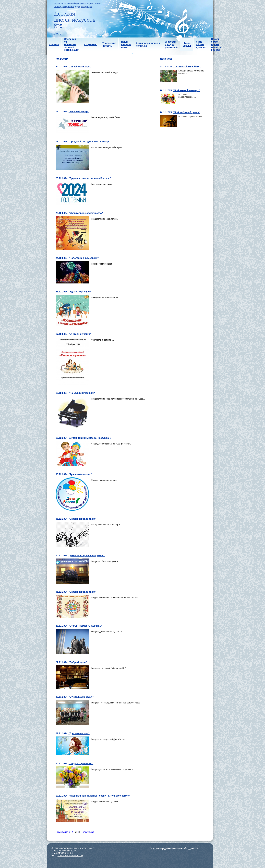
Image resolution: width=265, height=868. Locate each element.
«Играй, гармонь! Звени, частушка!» (90, 438)
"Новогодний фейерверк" (84, 258)
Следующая (88, 832)
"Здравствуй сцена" (80, 292)
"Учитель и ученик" (80, 334)
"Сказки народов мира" (82, 519)
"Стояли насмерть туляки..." (85, 626)
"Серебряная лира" (80, 67)
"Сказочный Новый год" (187, 67)
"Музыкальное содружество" (86, 213)
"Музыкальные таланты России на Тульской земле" (99, 796)
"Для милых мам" (79, 733)
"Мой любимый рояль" (186, 112)
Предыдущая (62, 832)
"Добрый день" (78, 662)
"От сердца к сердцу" (81, 697)
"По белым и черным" (82, 393)
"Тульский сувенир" (80, 474)
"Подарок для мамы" (81, 763)
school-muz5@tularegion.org (70, 855)
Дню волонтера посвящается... (87, 555)
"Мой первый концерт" (186, 90)
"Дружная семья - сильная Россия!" (90, 178)
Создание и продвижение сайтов (165, 848)
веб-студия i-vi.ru (190, 848)
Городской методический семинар (89, 142)
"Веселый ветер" (79, 111)
